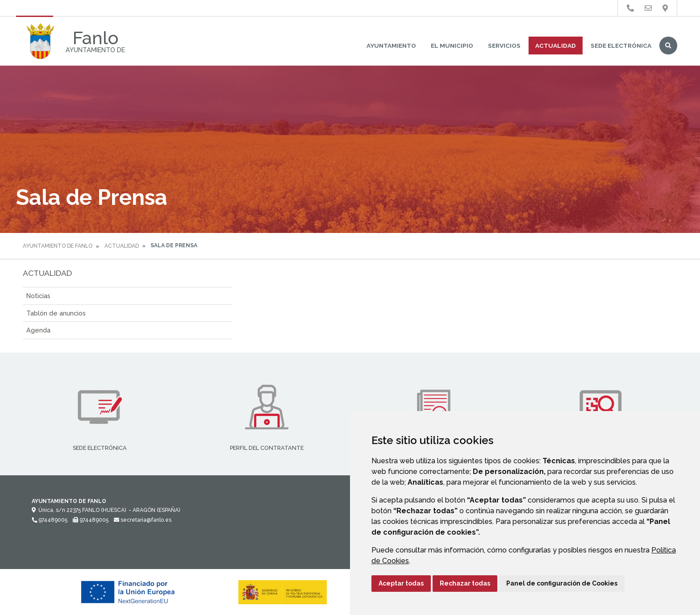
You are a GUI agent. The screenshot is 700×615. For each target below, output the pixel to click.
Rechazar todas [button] (465, 583)
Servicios (504, 46)
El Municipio (452, 46)
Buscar (668, 46)
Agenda (38, 330)
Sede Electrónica (621, 46)
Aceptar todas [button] (401, 583)
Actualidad (556, 46)
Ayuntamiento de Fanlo (58, 246)
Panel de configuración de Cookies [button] (562, 583)
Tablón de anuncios (56, 313)
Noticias (38, 296)
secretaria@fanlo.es (143, 520)
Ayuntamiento (391, 46)
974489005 (50, 520)
